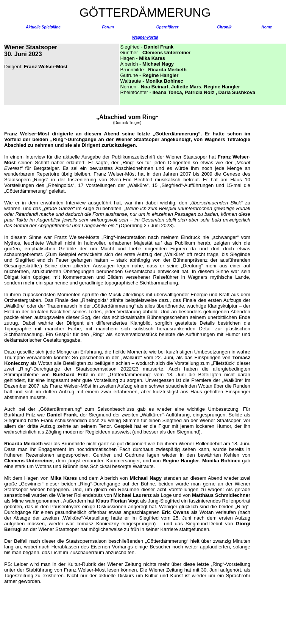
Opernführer (167, 27)
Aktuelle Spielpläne (43, 27)
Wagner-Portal (145, 37)
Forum (108, 27)
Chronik (225, 27)
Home (267, 27)
